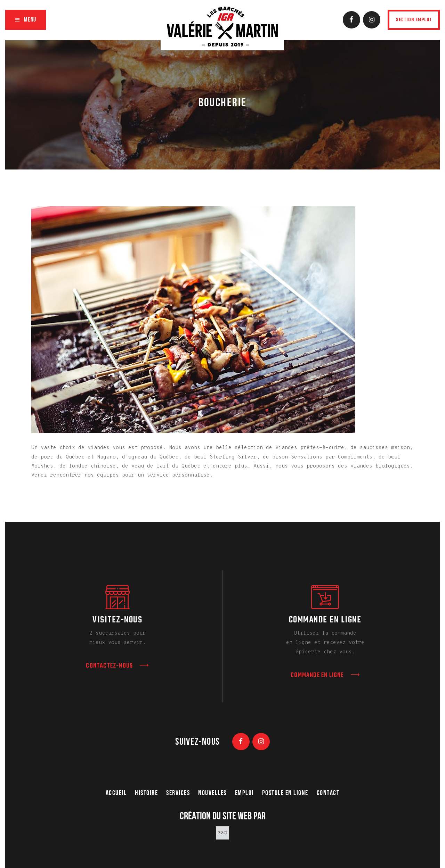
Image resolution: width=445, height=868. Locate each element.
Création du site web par (223, 817)
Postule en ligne (285, 793)
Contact (328, 793)
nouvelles (212, 793)
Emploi (244, 793)
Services (178, 793)
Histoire (146, 793)
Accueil (116, 793)
